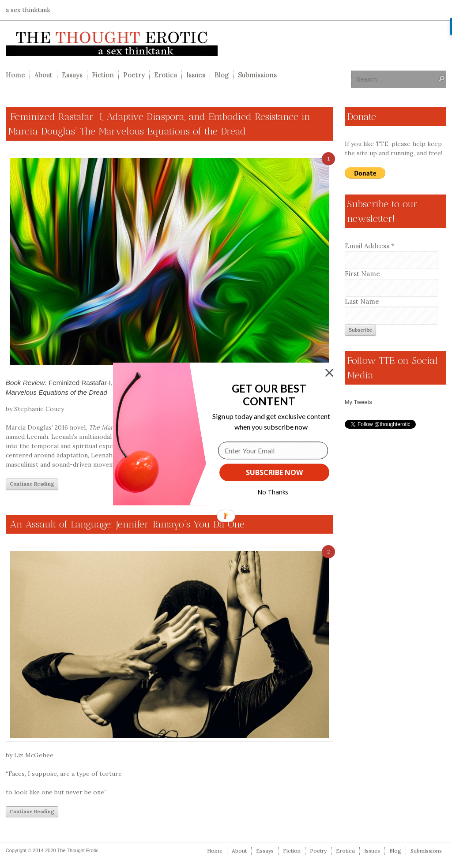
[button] (269, 395)
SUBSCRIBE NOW (274, 472)
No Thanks (273, 492)
